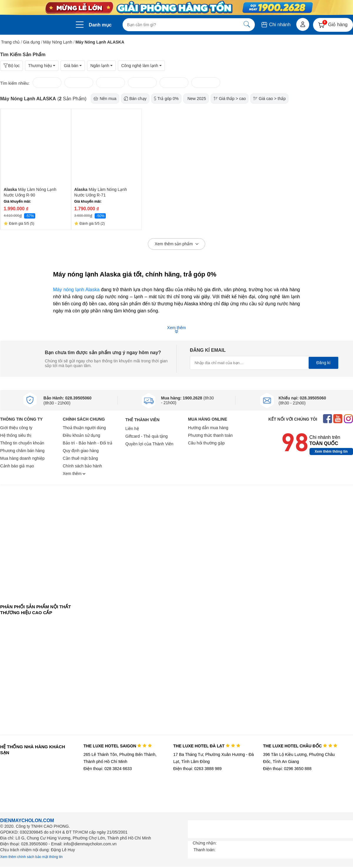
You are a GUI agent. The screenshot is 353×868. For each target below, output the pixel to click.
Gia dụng (31, 42)
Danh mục (100, 25)
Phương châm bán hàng (22, 451)
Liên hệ (132, 429)
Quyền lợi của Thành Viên (149, 444)
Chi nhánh (276, 25)
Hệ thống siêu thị (16, 435)
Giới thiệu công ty (16, 428)
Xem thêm (74, 474)
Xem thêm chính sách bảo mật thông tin (32, 857)
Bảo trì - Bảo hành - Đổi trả (88, 443)
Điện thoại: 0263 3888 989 (197, 769)
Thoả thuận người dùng (85, 428)
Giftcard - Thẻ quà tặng (147, 436)
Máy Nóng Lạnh (58, 42)
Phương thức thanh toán (210, 435)
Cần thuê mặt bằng (81, 458)
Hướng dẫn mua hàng (208, 428)
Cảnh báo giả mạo (17, 466)
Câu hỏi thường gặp (206, 443)
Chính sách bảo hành (82, 466)
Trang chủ (11, 42)
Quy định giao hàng (81, 451)
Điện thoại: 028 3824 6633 (108, 769)
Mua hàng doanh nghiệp (22, 458)
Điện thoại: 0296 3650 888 (287, 769)
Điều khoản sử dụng (82, 435)
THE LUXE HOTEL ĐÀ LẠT (207, 746)
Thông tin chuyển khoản (22, 443)
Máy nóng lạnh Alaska (76, 290)
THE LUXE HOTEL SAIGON (118, 746)
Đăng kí (323, 363)
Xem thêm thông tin (331, 452)
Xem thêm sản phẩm (176, 244)
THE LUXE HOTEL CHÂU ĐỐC (300, 746)
